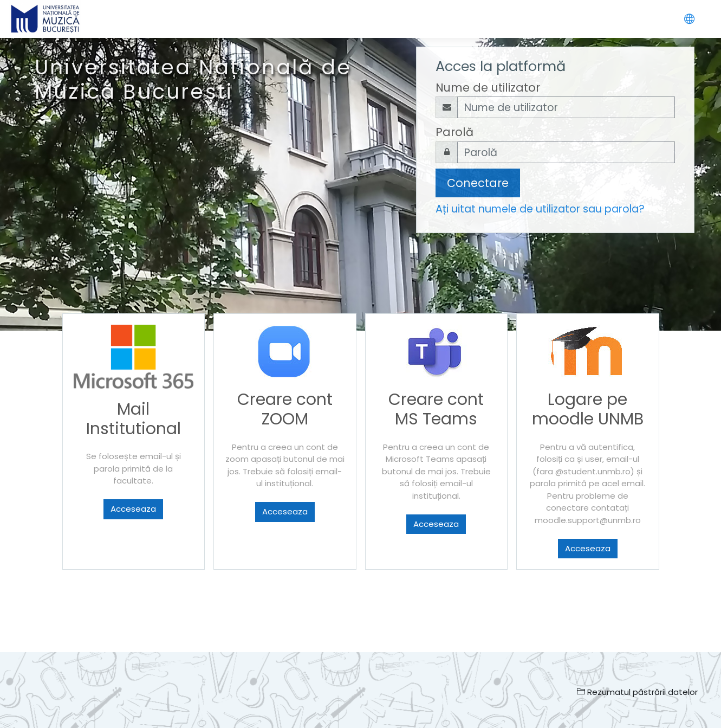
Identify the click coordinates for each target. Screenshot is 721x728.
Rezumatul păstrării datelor (637, 692)
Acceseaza (133, 509)
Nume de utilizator (488, 88)
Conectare (478, 183)
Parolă (454, 132)
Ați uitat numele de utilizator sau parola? (540, 209)
